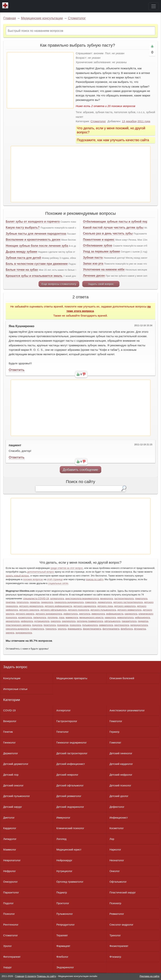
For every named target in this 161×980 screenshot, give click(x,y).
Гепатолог (63, 732)
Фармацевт (63, 946)
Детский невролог (67, 775)
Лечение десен (94, 276)
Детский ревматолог (69, 796)
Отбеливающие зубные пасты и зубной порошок (119, 222)
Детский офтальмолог (70, 785)
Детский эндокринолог (70, 807)
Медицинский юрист (69, 850)
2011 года (144, 121)
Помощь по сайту (46, 976)
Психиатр (115, 903)
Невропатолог (12, 860)
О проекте (31, 976)
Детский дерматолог (16, 764)
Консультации (12, 678)
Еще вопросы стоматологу (59, 284)
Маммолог (10, 850)
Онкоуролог (10, 882)
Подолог (8, 903)
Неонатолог (117, 860)
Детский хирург (13, 807)
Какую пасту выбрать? (23, 227)
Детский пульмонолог (16, 796)
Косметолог (117, 828)
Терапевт (62, 935)
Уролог (7, 946)
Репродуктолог (66, 925)
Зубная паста (93, 258)
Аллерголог (64, 710)
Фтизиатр (115, 957)
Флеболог (62, 957)
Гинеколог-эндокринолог (72, 743)
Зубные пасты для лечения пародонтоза (36, 234)
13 (123, 121)
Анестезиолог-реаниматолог (127, 710)
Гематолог (116, 721)
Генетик (8, 732)
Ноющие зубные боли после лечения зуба (37, 246)
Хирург (7, 967)
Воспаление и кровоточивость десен (33, 240)
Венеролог (10, 721)
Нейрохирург (64, 860)
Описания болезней (122, 678)
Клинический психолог (70, 828)
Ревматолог (117, 914)
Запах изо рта (93, 264)
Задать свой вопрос (101, 284)
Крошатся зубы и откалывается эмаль (34, 276)
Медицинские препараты (72, 678)
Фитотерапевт (12, 957)
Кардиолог (10, 828)
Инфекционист (119, 818)
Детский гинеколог (121, 753)
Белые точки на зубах (22, 270)
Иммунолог (63, 818)
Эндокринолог (65, 967)
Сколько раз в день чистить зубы (108, 233)
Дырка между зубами (21, 252)
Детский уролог (119, 796)
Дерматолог (11, 753)
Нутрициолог (64, 871)
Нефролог (9, 871)
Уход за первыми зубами (101, 251)
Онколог (115, 871)
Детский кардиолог (121, 764)
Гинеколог (9, 743)
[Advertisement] (40, 80)
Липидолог (10, 839)
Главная (10, 18)
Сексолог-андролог (121, 925)
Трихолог (115, 935)
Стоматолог (77, 18)
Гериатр (114, 732)
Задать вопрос (15, 667)
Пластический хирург (123, 892)
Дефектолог (117, 807)
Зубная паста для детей (23, 258)
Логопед (61, 839)
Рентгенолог (11, 925)
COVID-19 (9, 710)
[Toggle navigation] (154, 6)
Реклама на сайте (149, 976)
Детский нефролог (121, 775)
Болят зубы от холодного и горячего (33, 222)
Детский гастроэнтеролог (72, 753)
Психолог (9, 914)
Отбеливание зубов (98, 246)
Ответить (17, 370)
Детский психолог (120, 785)
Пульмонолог (65, 914)
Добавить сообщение (80, 470)
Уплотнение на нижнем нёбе (104, 269)
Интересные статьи (15, 689)
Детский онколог (13, 785)
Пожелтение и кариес (99, 240)
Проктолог (63, 903)
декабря (131, 121)
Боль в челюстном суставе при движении (37, 264)
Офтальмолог (118, 882)
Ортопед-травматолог (70, 882)
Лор (112, 839)
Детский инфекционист (71, 764)
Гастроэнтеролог (67, 721)
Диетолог (9, 818)
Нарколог (115, 850)
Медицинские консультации (42, 18)
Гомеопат (115, 743)
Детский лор (11, 775)
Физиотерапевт (119, 946)
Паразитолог (11, 892)
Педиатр (62, 892)
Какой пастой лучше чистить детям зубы (113, 227)
